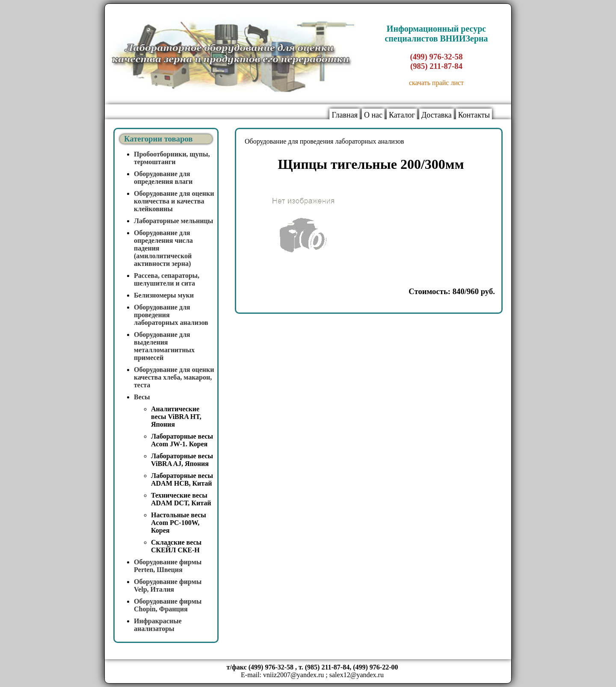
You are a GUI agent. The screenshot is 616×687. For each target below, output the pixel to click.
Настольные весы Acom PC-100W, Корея (179, 523)
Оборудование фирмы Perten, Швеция (168, 566)
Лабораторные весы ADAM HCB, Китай (182, 479)
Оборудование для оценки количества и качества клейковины (174, 201)
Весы (142, 397)
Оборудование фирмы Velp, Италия (168, 585)
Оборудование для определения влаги (163, 178)
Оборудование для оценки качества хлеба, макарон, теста (174, 377)
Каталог (402, 115)
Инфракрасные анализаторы (158, 625)
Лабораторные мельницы (173, 221)
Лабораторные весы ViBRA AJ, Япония (182, 460)
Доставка (437, 115)
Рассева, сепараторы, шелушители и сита (167, 279)
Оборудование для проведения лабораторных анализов (324, 141)
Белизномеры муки (164, 295)
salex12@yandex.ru (357, 675)
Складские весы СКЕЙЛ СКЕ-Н (176, 546)
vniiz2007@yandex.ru (293, 675)
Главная (344, 115)
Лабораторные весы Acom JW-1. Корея (182, 440)
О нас (373, 115)
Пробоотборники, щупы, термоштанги (172, 158)
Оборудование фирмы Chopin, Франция (168, 605)
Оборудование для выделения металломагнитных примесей (164, 346)
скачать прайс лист (436, 83)
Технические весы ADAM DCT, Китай (181, 499)
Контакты (474, 115)
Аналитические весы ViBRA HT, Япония (176, 417)
